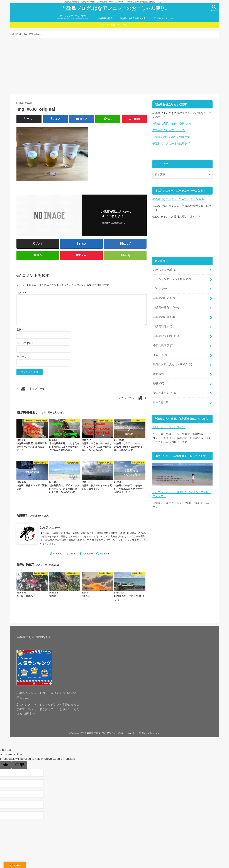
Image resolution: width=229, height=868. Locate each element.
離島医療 (161, 402)
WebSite (58, 554)
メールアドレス (26, 343)
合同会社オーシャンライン (169, 427)
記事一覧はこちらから (116, 25)
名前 (20, 329)
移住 (159, 383)
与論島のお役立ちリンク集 (133, 18)
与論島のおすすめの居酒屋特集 (171, 137)
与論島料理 (163, 326)
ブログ (160, 288)
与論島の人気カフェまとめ (169, 130)
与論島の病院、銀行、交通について (174, 124)
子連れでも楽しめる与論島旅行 (171, 144)
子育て (160, 355)
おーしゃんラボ (165, 270)
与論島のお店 (164, 298)
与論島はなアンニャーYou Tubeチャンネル (178, 199)
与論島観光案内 (105, 18)
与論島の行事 (164, 317)
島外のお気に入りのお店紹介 (173, 364)
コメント (21, 292)
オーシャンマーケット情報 (73, 17)
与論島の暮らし (166, 307)
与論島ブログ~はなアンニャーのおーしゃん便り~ (115, 8)
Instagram (105, 554)
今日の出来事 (163, 345)
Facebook (88, 554)
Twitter (73, 554)
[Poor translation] (20, 765)
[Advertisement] (114, 66)
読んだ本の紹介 (165, 393)
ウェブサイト (24, 357)
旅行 (159, 374)
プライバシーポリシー (163, 18)
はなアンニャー (50, 527)
